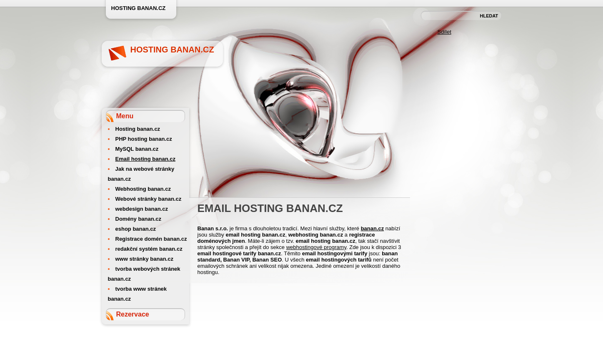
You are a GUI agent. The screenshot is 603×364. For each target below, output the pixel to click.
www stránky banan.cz (144, 259)
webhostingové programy (316, 247)
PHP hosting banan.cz (144, 139)
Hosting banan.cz (172, 50)
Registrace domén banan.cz (151, 239)
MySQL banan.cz (137, 149)
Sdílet (444, 32)
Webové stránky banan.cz (149, 199)
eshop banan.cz (136, 229)
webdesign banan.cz (142, 209)
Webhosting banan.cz (143, 189)
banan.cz (373, 228)
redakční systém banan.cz (149, 249)
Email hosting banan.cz (145, 159)
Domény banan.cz (139, 219)
